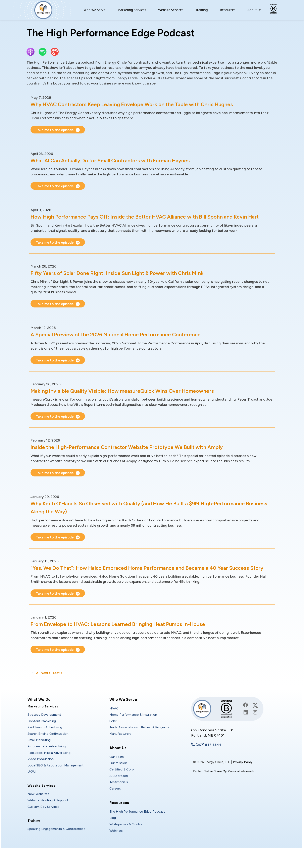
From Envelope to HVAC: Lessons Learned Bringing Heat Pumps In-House (131, 640)
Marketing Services (132, 10)
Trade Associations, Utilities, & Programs (139, 743)
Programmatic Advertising (47, 763)
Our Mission (118, 779)
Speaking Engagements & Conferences (56, 845)
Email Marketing (39, 756)
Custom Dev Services (43, 823)
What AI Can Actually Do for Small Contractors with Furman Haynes (123, 160)
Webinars (116, 847)
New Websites (38, 810)
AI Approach (119, 792)
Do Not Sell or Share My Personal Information (225, 788)
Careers (115, 805)
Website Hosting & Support (48, 817)
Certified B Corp (122, 786)
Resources (228, 10)
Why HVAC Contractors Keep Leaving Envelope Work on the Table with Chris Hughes (147, 104)
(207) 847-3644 (209, 761)
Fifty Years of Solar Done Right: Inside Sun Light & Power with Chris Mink (129, 281)
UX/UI (32, 788)
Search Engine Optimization (48, 750)
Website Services (171, 10)
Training (202, 10)
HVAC (114, 725)
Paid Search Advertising (45, 743)
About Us (255, 10)
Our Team (117, 773)
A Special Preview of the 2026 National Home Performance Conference (128, 342)
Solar (113, 737)
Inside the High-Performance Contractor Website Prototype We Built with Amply (141, 455)
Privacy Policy (243, 778)
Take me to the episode (56, 130)
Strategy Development (44, 731)
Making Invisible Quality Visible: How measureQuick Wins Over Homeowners (135, 399)
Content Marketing (42, 737)
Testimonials (119, 798)
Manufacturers (120, 750)
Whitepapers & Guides (126, 840)
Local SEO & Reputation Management (56, 782)
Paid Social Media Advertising (49, 769)
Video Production (41, 775)
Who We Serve (94, 10)
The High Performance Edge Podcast (137, 828)
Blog (113, 834)
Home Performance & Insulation (133, 731)
